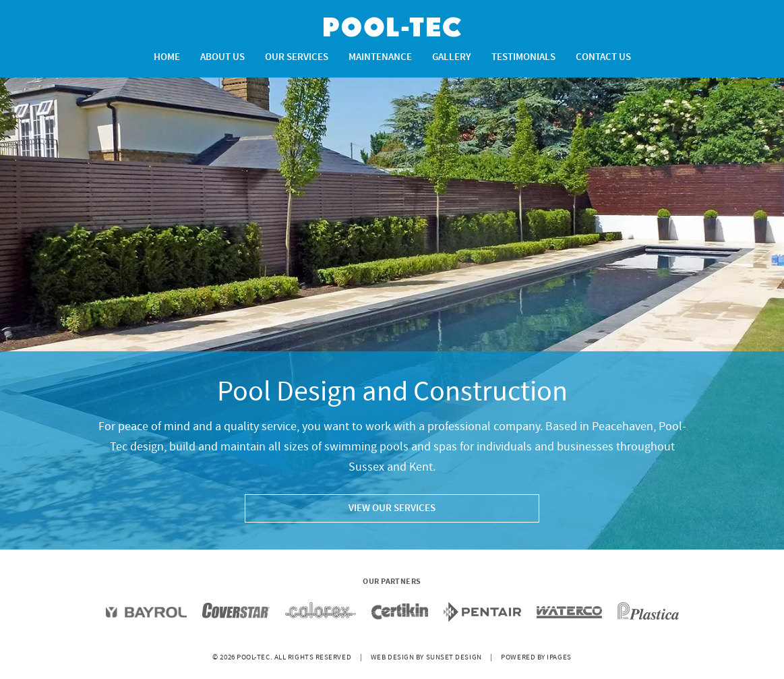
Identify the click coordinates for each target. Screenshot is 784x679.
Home (167, 57)
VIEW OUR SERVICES (392, 508)
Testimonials (523, 57)
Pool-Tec (392, 27)
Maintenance (380, 57)
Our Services (297, 57)
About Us (222, 57)
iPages (559, 657)
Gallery (452, 57)
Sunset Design (454, 657)
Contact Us (603, 57)
